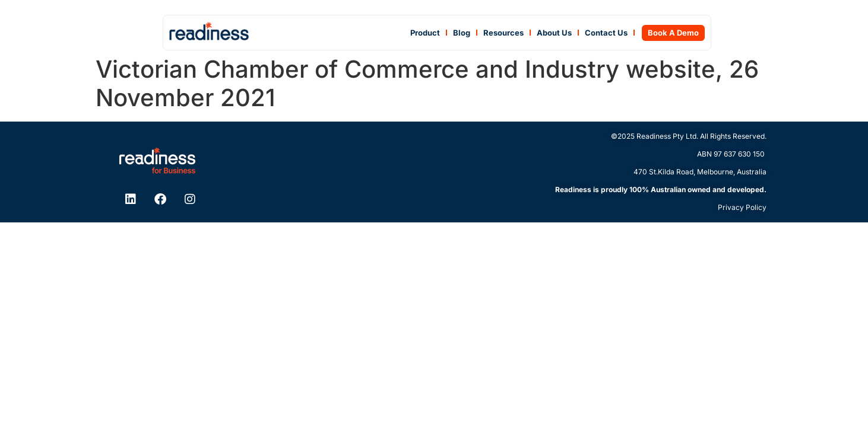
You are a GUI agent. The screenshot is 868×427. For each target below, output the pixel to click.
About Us (554, 33)
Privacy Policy (742, 207)
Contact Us (606, 33)
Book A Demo (673, 33)
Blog (462, 33)
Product (425, 33)
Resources (503, 33)
